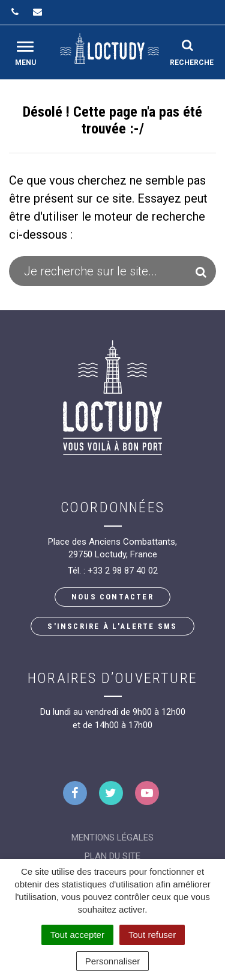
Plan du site (112, 856)
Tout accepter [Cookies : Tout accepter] (77, 935)
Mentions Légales (112, 838)
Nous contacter (112, 597)
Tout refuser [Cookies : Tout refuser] (152, 935)
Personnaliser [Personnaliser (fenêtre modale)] (113, 961)
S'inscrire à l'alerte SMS (112, 626)
